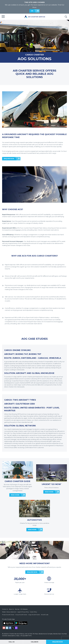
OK (32, 11)
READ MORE (15, 495)
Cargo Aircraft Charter (34, 615)
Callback (35, 642)
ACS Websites (24, 609)
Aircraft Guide (45, 615)
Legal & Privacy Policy (23, 612)
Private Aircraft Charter (8, 615)
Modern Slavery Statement (9, 612)
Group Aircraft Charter (21, 615)
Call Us (11, 642)
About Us (11, 609)
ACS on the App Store (8, 623)
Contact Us (5, 609)
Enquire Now (58, 642)
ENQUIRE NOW (9, 159)
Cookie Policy (33, 612)
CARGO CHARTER (35, 55)
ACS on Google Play (21, 623)
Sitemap (17, 609)
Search (66, 17)
